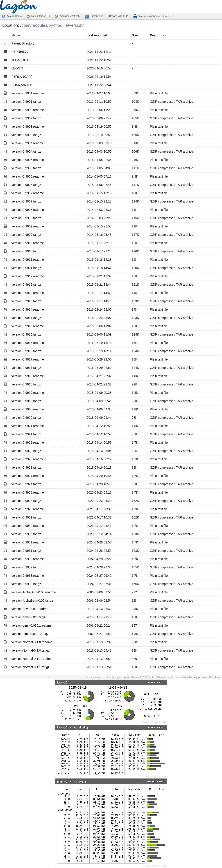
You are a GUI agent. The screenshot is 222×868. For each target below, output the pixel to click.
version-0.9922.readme (28, 443)
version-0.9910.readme (28, 243)
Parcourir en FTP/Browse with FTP (108, 16)
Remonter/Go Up (41, 16)
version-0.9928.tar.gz (26, 501)
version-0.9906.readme (28, 176)
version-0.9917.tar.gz (26, 368)
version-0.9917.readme (28, 359)
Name (16, 35)
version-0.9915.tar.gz (26, 334)
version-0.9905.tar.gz (26, 168)
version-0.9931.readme (28, 542)
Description (159, 35)
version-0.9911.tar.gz (26, 268)
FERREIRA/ (20, 52)
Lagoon (126, 677)
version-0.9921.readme (28, 426)
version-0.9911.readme (28, 260)
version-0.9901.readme (28, 93)
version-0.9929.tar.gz (26, 517)
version (76, 25)
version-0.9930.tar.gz (26, 534)
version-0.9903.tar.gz (26, 135)
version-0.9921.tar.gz (26, 434)
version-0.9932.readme (28, 559)
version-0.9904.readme (28, 143)
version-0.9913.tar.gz (26, 301)
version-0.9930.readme (28, 526)
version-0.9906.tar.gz (26, 185)
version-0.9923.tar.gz (26, 467)
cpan (26, 25)
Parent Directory (23, 43)
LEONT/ (17, 68)
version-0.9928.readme (28, 492)
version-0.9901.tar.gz (26, 102)
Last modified (97, 35)
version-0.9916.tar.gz (26, 351)
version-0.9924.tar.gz (26, 484)
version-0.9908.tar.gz (26, 218)
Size (135, 35)
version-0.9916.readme (28, 343)
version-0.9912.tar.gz (26, 285)
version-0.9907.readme (28, 193)
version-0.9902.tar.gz (26, 118)
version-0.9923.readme (28, 459)
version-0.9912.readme (28, 276)
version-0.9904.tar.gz (26, 151)
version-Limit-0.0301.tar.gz (30, 634)
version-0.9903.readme (28, 127)
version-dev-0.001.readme (30, 609)
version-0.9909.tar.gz (26, 235)
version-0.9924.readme (28, 476)
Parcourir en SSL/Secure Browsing (154, 16)
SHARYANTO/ (22, 85)
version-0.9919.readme (28, 393)
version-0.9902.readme (28, 110)
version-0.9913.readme (28, 293)
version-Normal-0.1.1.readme (32, 659)
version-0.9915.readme (28, 326)
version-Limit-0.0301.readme (32, 625)
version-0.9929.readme (28, 509)
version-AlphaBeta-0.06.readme (34, 592)
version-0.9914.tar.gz (26, 318)
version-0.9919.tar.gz (26, 401)
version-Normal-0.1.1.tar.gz (31, 667)
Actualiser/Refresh (69, 16)
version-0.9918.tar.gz (26, 384)
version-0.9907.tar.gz (26, 201)
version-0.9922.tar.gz (26, 451)
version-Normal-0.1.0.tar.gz (31, 650)
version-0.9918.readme (28, 376)
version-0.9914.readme (28, 309)
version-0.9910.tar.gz (26, 251)
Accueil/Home (14, 16)
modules (39, 25)
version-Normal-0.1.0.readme (32, 642)
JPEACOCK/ (20, 60)
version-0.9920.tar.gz (26, 418)
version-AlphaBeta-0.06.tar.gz (32, 601)
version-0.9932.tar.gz (26, 567)
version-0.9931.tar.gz (26, 551)
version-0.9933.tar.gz (26, 584)
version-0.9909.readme (28, 226)
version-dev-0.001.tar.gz (28, 617)
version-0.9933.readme (28, 576)
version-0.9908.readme (28, 210)
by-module (58, 25)
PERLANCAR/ (22, 77)
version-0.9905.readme (28, 160)
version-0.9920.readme (28, 409)
